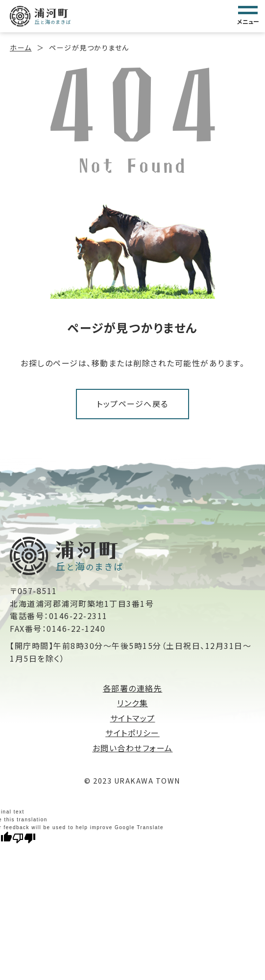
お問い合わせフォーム (133, 748)
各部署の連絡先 (133, 688)
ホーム (21, 48)
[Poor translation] (24, 837)
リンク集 (132, 703)
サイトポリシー (132, 733)
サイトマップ (133, 718)
